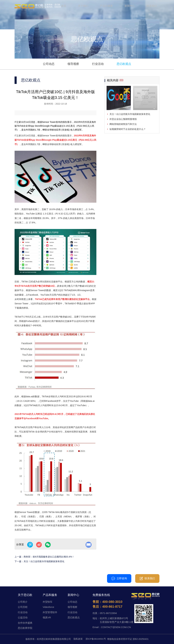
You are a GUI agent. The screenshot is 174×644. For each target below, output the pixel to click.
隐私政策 (78, 639)
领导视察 (73, 64)
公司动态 (49, 64)
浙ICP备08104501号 (96, 639)
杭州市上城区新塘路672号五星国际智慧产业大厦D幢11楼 (117, 620)
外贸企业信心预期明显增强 (123, 119)
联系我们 (152, 6)
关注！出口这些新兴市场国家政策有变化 (44, 561)
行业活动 (98, 64)
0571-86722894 (108, 613)
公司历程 (23, 607)
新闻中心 (130, 6)
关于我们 (83, 6)
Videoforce (48, 607)
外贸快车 (48, 602)
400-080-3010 (79, 578)
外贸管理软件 (50, 612)
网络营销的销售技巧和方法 (123, 124)
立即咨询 (119, 579)
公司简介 (23, 602)
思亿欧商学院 (25, 628)
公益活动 (23, 617)
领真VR (47, 617)
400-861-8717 (112, 607)
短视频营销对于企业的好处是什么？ (128, 129)
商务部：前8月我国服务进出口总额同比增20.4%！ (49, 557)
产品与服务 (106, 6)
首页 (64, 6)
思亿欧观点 (124, 64)
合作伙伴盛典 (25, 623)
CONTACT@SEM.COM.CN (116, 627)
